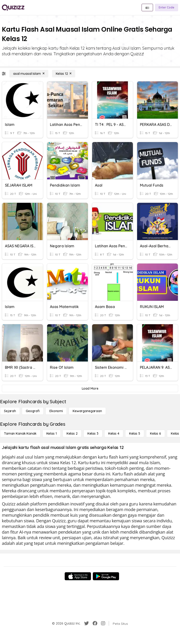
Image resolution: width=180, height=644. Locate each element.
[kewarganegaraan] (87, 411)
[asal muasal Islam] (29, 74)
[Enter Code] (167, 8)
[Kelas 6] (156, 433)
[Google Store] (106, 576)
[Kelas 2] (72, 433)
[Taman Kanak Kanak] (20, 433)
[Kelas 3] (93, 433)
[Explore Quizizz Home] (13, 8)
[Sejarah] (10, 411)
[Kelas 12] (64, 74)
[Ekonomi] (56, 411)
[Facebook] (95, 623)
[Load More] (90, 388)
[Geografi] (33, 411)
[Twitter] (86, 623)
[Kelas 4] (114, 433)
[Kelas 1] (52, 433)
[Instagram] (103, 623)
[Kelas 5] (135, 433)
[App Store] (78, 576)
